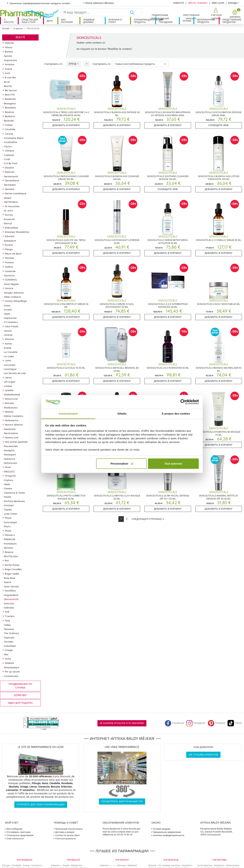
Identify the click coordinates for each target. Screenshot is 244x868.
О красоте (9, 21)
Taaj (7, 620)
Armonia (10, 64)
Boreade (9, 121)
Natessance (12, 420)
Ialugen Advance (14, 293)
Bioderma (10, 99)
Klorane (9, 339)
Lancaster (10, 365)
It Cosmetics (11, 322)
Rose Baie (10, 578)
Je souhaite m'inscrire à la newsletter (122, 723)
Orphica (9, 480)
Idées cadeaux (13, 297)
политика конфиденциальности (169, 835)
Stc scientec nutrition (169, 865)
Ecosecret (9, 219)
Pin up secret (12, 672)
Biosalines (10, 108)
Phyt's (7, 526)
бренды (233, 3)
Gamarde (10, 271)
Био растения (67, 21)
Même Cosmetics (14, 416)
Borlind (9, 52)
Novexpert (10, 455)
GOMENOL (11, 280)
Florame (9, 258)
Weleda (9, 663)
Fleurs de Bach (13, 254)
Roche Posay (12, 565)
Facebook (174, 723)
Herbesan (219, 865)
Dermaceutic (11, 176)
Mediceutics (11, 408)
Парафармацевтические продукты (145, 21)
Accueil (6, 28)
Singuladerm (11, 595)
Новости (178, 3)
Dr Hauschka (12, 206)
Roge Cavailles (13, 569)
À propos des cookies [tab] (176, 414)
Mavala (9, 403)
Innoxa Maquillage (16, 301)
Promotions (10, 544)
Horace (9, 288)
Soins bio (9, 603)
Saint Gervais (11, 586)
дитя (50, 21)
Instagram (196, 723)
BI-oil (7, 82)
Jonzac (8, 331)
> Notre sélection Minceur (98, 3)
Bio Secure (11, 90)
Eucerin (9, 245)
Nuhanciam (10, 463)
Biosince (9, 112)
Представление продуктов (232, 21)
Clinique (9, 151)
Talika (7, 625)
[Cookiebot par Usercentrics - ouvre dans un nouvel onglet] (183, 402)
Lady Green (11, 514)
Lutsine (8, 386)
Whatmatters (12, 667)
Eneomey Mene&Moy (17, 232)
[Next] (148, 519)
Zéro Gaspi (218, 3)
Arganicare (10, 60)
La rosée (9, 356)
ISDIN (7, 314)
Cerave (9, 134)
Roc (7, 560)
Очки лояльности (15, 839)
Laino (8, 360)
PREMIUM (10, 539)
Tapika (8, 510)
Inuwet (8, 310)
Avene (8, 69)
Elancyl (8, 223)
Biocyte (152, 865)
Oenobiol (187, 865)
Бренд (73, 64)
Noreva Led (12, 437)
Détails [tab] (122, 414)
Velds (7, 484)
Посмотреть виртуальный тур (122, 801)
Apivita (8, 56)
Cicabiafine (10, 142)
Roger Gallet (12, 574)
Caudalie (10, 129)
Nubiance (10, 459)
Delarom (10, 172)
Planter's (10, 535)
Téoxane (9, 629)
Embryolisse (11, 228)
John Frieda (12, 326)
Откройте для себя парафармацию (41, 804)
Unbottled (10, 646)
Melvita (9, 412)
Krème (8, 348)
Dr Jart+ (9, 211)
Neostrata (10, 429)
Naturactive (232, 865)
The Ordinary (12, 633)
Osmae (8, 488)
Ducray (9, 215)
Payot (8, 518)
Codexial (9, 155)
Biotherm (10, 116)
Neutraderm (11, 433)
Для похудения (166, 21)
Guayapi (9, 505)
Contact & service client (67, 835)
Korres (8, 344)
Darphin (9, 168)
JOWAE (8, 335)
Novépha (9, 450)
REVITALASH (11, 556)
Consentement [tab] (68, 414)
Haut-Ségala (11, 284)
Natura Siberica (14, 425)
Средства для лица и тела (30, 21)
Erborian (10, 236)
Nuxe (8, 467)
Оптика (187, 21)
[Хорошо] (136, 12)
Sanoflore (10, 591)
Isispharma (10, 318)
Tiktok (235, 723)
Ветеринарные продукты (206, 21)
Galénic (9, 267)
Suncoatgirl (10, 522)
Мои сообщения (14, 829)
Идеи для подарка (20, 703)
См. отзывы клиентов (203, 755)
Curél (7, 159)
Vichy (8, 659)
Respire (9, 552)
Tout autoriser (173, 464)
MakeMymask (12, 394)
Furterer (9, 262)
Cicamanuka (11, 676)
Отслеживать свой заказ (19, 832)
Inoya (7, 305)
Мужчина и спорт (115, 21)
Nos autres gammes (16, 442)
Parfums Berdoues (14, 501)
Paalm (8, 497)
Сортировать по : (54, 64)
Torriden (9, 642)
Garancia (9, 275)
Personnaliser (122, 464)
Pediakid (132, 865)
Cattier (9, 125)
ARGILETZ (9, 472)
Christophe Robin (14, 138)
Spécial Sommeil (198, 3)
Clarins (8, 146)
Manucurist (11, 399)
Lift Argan (10, 382)
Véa (6, 654)
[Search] (95, 12)
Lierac (8, 377)
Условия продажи (162, 829)
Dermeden (10, 185)
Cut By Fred (11, 163)
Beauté (20, 37)
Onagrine (10, 476)
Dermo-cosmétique (16, 193)
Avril (7, 73)
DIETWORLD (11, 202)
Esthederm (10, 241)
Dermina (10, 189)
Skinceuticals (11, 599)
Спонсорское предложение (20, 835)
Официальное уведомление (167, 832)
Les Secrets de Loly (15, 373)
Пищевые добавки (89, 21)
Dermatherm (12, 180)
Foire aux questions (65, 839)
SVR (7, 612)
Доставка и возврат (65, 832)
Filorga (9, 249)
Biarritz (8, 86)
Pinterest (217, 723)
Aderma (9, 43)
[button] (216, 14)
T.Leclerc (10, 616)
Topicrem (9, 638)
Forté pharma (205, 865)
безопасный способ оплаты (69, 829)
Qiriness (8, 548)
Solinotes (9, 608)
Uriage (9, 650)
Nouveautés (11, 446)
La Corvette (11, 352)
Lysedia (9, 390)
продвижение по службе (20, 686)
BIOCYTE (10, 95)
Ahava (9, 47)
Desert (8, 198)
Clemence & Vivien (15, 493)
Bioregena (10, 103)
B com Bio (10, 77)
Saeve (7, 582)
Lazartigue (10, 369)
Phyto (8, 531)
